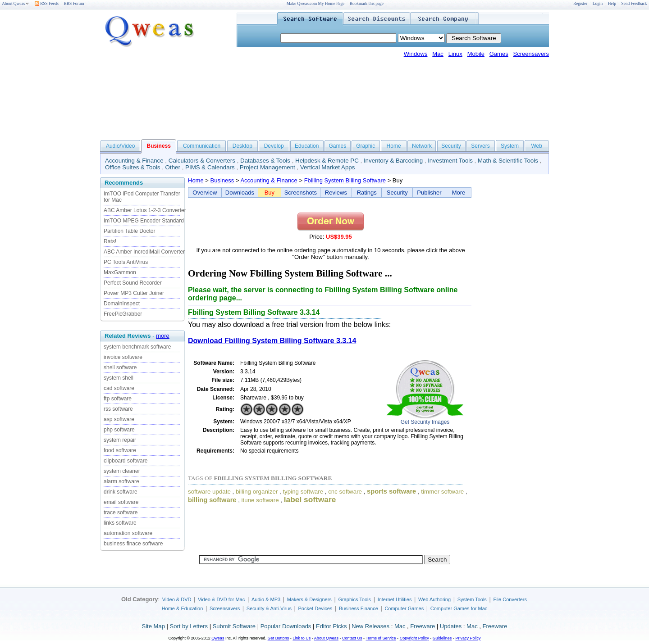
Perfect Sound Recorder (133, 283)
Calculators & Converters (202, 161)
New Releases (370, 626)
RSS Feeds (47, 4)
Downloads (240, 193)
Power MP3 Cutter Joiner (134, 293)
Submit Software (234, 626)
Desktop (242, 146)
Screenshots (301, 193)
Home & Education (183, 608)
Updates (451, 626)
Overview (205, 193)
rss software (118, 409)
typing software (303, 492)
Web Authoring (434, 599)
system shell (119, 378)
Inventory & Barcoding (393, 161)
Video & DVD (177, 599)
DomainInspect (122, 304)
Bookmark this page (367, 4)
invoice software (123, 357)
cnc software (345, 492)
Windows (416, 54)
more (163, 336)
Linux (455, 54)
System (510, 146)
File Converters (510, 599)
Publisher (429, 193)
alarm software (121, 481)
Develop (274, 146)
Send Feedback (634, 4)
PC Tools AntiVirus (126, 262)
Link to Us (302, 638)
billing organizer (257, 492)
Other (173, 167)
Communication (202, 146)
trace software (121, 512)
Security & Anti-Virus (269, 608)
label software (310, 499)
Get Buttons (279, 638)
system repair (120, 440)
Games (499, 54)
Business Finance (359, 608)
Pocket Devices (315, 608)
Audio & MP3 (266, 599)
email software (121, 502)
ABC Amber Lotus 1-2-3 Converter (145, 210)
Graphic (366, 146)
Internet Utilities (395, 599)
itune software (260, 500)
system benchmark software (137, 347)
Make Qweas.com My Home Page (315, 4)
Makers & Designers (309, 599)
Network (422, 146)
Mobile (476, 54)
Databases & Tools (265, 161)
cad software (119, 388)
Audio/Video (121, 146)
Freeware (423, 626)
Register (580, 4)
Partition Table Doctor (130, 231)
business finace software (133, 544)
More (459, 193)
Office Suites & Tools (133, 167)
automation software (128, 533)
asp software (119, 419)
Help (612, 4)
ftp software (118, 399)
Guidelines (442, 638)
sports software (391, 491)
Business (222, 180)
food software (120, 450)
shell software (120, 367)
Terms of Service (381, 638)
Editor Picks (331, 626)
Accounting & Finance (134, 161)
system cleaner (122, 471)
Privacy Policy (468, 638)
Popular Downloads (286, 626)
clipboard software (126, 461)
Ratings (367, 193)
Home (394, 146)
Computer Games (404, 608)
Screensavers (531, 54)
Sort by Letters (189, 626)
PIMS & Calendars (210, 167)
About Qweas (16, 4)
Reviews (336, 193)
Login (598, 4)
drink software (121, 492)
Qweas (218, 638)
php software (119, 430)
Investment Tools (450, 161)
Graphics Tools (354, 599)
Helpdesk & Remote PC (327, 161)
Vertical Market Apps (328, 167)
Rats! (110, 241)
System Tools (472, 599)
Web (536, 146)
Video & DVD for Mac (221, 599)
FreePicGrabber (123, 314)
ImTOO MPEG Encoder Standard (144, 221)
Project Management (267, 167)
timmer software (442, 492)
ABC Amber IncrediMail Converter (144, 252)
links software (120, 523)
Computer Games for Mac (459, 608)
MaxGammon (120, 272)
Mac (438, 54)
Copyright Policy (414, 638)
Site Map (153, 626)
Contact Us (352, 638)
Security (451, 146)
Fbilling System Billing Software (345, 180)
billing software (212, 500)
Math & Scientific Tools (508, 161)
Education (307, 146)
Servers (480, 146)
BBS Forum (74, 4)
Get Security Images (425, 422)
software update (209, 492)
